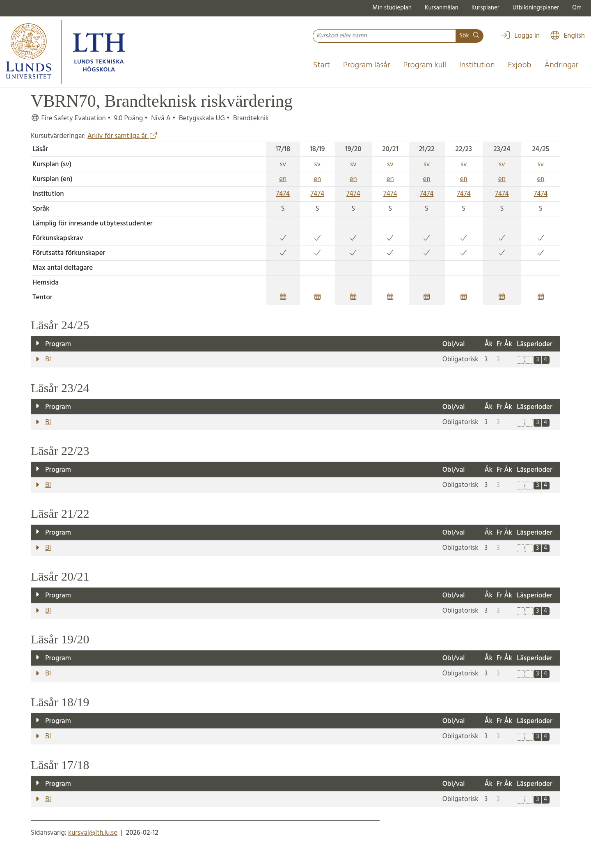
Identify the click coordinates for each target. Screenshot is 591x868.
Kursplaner (486, 8)
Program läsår (367, 65)
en (283, 179)
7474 (283, 194)
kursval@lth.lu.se (93, 833)
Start (322, 65)
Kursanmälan (442, 8)
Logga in (520, 36)
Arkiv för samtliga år (123, 136)
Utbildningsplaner (536, 8)
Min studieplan (392, 8)
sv (283, 164)
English (567, 36)
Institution (477, 65)
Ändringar (561, 65)
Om (577, 8)
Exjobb (520, 65)
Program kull (425, 65)
